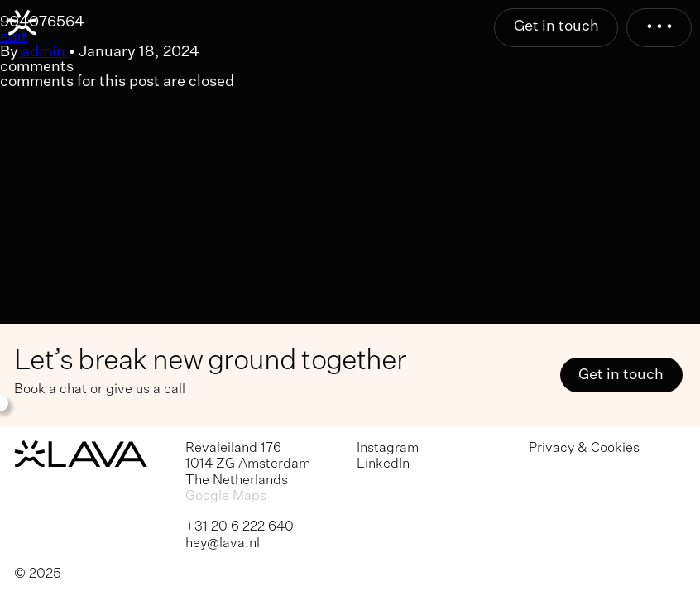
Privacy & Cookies (584, 448)
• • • (659, 26)
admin (43, 52)
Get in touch (556, 26)
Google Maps (226, 496)
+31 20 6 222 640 (240, 527)
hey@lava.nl (223, 543)
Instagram (388, 448)
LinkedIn (383, 464)
